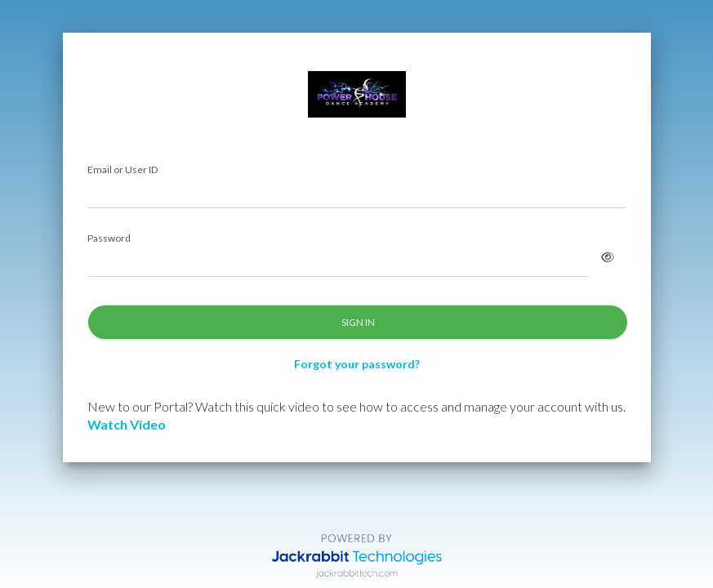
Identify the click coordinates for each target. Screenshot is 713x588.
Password (109, 239)
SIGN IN (357, 322)
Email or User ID (123, 170)
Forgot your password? (357, 364)
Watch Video (127, 424)
